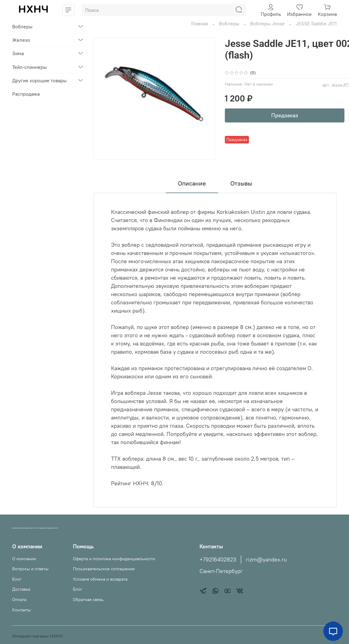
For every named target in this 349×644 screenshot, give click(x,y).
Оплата (19, 600)
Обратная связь (88, 600)
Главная (200, 23)
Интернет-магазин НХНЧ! (38, 636)
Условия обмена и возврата (100, 579)
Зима (18, 53)
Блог (17, 579)
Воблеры (229, 23)
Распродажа (26, 94)
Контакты (22, 610)
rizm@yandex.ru (266, 560)
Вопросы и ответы (30, 569)
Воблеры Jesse (267, 23)
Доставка (21, 589)
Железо (21, 40)
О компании (24, 559)
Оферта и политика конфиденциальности (114, 559)
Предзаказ (285, 115)
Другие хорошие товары (39, 80)
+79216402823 (218, 560)
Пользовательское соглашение (104, 569)
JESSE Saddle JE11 (316, 23)
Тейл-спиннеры (29, 67)
